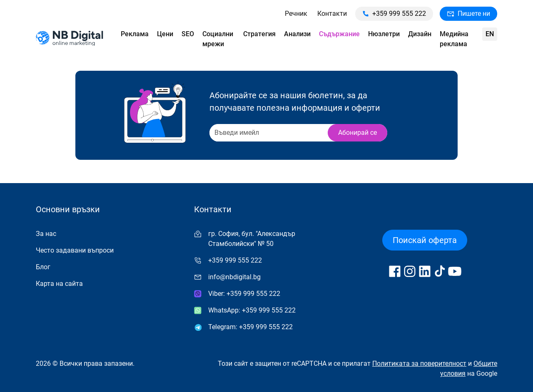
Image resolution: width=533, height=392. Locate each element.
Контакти (332, 14)
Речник (296, 14)
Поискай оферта (425, 240)
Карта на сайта (59, 284)
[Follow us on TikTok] (440, 271)
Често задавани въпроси (75, 250)
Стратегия (259, 34)
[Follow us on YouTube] (455, 271)
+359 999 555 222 (394, 14)
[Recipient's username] (268, 133)
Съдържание (339, 34)
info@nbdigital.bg (234, 277)
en (490, 34)
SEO (188, 34)
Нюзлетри (384, 34)
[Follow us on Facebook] (395, 271)
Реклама (135, 34)
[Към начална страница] (70, 39)
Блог (43, 267)
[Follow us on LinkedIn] (425, 271)
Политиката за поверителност (419, 363)
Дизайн (420, 34)
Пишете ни (468, 14)
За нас (46, 234)
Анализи (297, 34)
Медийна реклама (454, 39)
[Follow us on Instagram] (410, 271)
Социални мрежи (218, 39)
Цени (165, 34)
